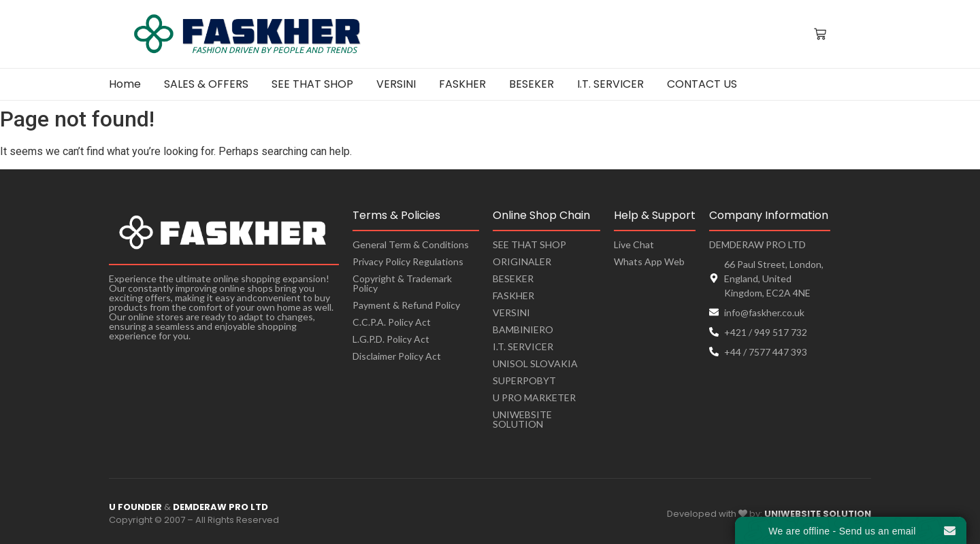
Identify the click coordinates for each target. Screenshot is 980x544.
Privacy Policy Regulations (408, 261)
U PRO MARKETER (534, 397)
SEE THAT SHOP (529, 244)
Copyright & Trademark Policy (402, 283)
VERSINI (511, 312)
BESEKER (513, 278)
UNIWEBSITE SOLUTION (522, 419)
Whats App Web (649, 261)
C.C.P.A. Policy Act (392, 322)
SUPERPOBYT (524, 380)
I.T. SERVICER (523, 346)
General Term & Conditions (411, 244)
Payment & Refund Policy (406, 305)
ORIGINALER (522, 261)
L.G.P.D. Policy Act (391, 339)
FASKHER (513, 295)
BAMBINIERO (523, 329)
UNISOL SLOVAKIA (535, 363)
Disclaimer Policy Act (397, 356)
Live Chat (634, 244)
